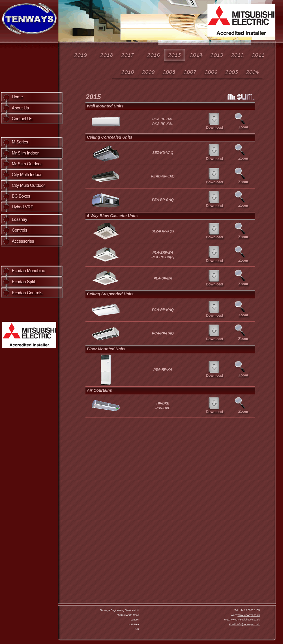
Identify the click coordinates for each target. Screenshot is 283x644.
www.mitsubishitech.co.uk (245, 620)
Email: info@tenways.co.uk (245, 624)
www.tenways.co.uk (249, 615)
